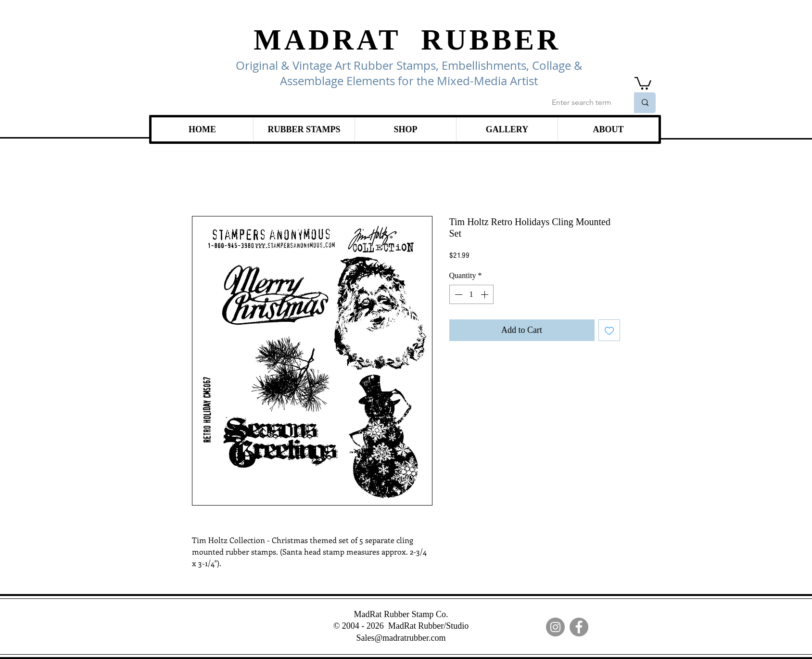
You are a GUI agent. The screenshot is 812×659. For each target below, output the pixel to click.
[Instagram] (555, 627)
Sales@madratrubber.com (401, 638)
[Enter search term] (583, 103)
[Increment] (485, 294)
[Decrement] (457, 294)
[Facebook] (579, 627)
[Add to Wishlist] (609, 330)
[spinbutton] (471, 294)
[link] (643, 82)
